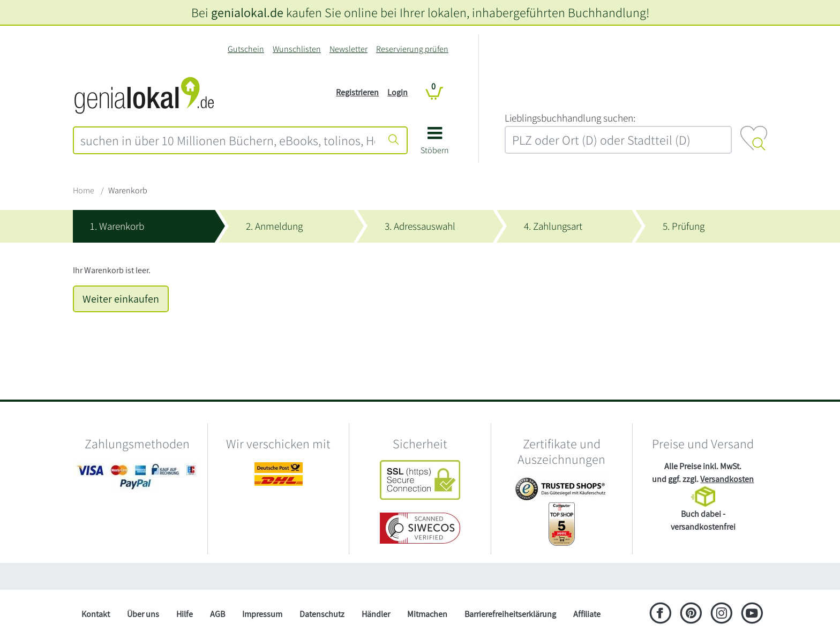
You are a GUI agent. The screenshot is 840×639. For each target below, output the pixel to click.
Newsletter (348, 49)
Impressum (262, 614)
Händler (376, 614)
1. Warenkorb (117, 226)
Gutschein (246, 49)
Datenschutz (322, 614)
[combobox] (228, 140)
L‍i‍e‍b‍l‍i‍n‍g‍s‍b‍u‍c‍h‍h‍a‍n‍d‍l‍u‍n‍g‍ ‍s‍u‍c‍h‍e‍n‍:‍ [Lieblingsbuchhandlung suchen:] (570, 118)
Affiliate (587, 614)
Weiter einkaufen (121, 299)
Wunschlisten (297, 49)
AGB (217, 614)
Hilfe (185, 614)
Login (397, 92)
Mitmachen (427, 614)
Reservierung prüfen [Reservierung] (412, 49)
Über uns (143, 614)
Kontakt (96, 614)
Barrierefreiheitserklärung (510, 614)
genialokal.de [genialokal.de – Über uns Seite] (247, 12)
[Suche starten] (394, 140)
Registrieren (357, 92)
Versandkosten (727, 479)
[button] (435, 144)
